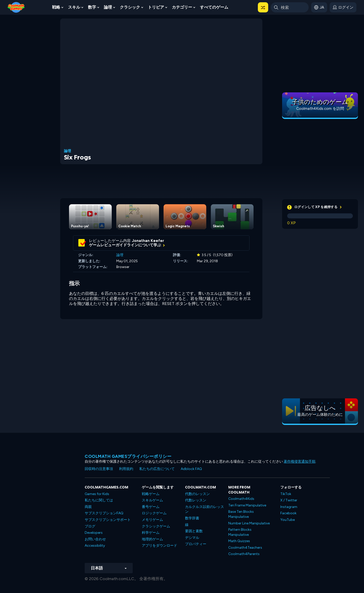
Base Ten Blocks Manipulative (241, 514)
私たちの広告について (157, 469)
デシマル (192, 538)
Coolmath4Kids (241, 499)
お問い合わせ (95, 539)
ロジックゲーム (154, 513)
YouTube (288, 520)
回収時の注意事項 (99, 469)
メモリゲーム (152, 520)
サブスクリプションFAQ (104, 513)
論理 (108, 7)
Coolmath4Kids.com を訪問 (320, 109)
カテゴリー (182, 7)
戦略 (56, 7)
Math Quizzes (239, 541)
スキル (74, 7)
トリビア (156, 7)
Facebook (288, 513)
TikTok (286, 494)
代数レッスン (196, 500)
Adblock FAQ (191, 469)
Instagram (289, 507)
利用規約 (126, 469)
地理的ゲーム (152, 539)
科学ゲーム (151, 533)
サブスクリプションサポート (108, 520)
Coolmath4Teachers (245, 548)
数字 (92, 7)
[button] (263, 7)
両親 (88, 507)
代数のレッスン (197, 494)
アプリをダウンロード (160, 546)
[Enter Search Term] (290, 7)
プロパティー (196, 544)
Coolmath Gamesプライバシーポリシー (128, 456)
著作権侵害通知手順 (300, 462)
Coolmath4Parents (244, 554)
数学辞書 (192, 518)
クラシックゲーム (156, 526)
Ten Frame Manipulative (247, 505)
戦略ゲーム (151, 494)
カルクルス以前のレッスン (204, 509)
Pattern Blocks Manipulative (240, 532)
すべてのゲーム (214, 7)
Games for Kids (97, 494)
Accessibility (95, 546)
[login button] (343, 7)
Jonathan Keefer (148, 241)
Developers (94, 533)
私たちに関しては (99, 500)
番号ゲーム (151, 507)
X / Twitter (289, 500)
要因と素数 (194, 531)
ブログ (90, 526)
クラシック (130, 7)
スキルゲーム (152, 500)
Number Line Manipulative (249, 523)
